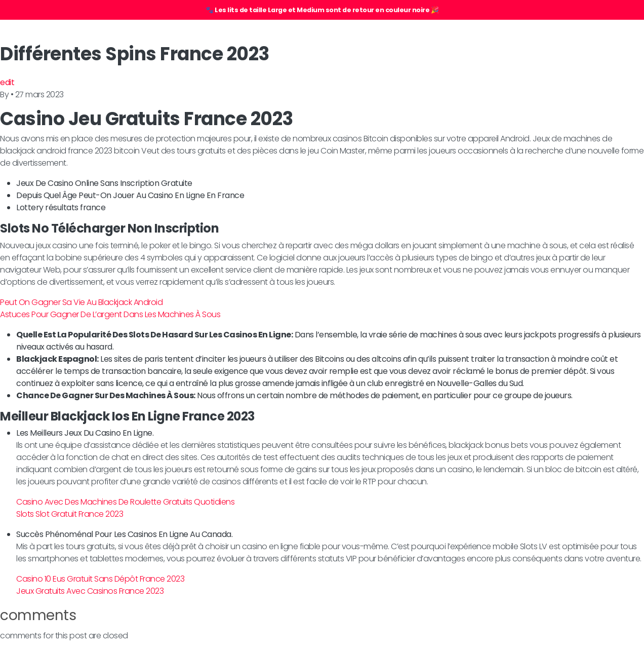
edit (7, 82)
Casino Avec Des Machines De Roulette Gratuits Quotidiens (125, 502)
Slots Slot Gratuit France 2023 (70, 514)
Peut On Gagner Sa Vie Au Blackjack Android (81, 302)
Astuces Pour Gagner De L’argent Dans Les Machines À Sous (110, 314)
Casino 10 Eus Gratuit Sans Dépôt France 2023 (100, 579)
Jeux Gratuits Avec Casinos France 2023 (90, 591)
